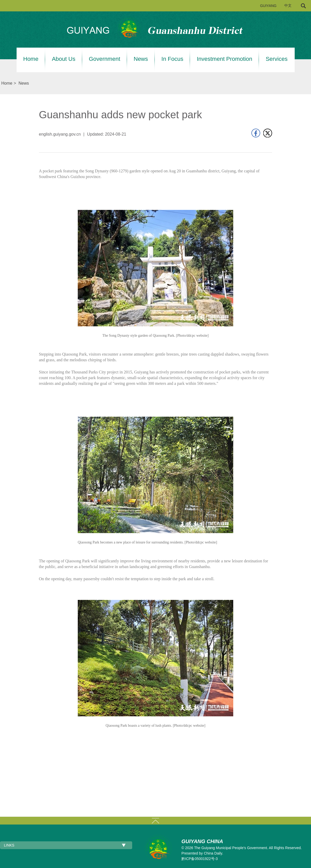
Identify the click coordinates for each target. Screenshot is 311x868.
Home (31, 59)
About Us (64, 59)
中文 (288, 6)
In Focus (172, 59)
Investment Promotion (224, 59)
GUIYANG (268, 6)
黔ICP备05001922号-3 (200, 859)
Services (277, 59)
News (141, 59)
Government (105, 59)
